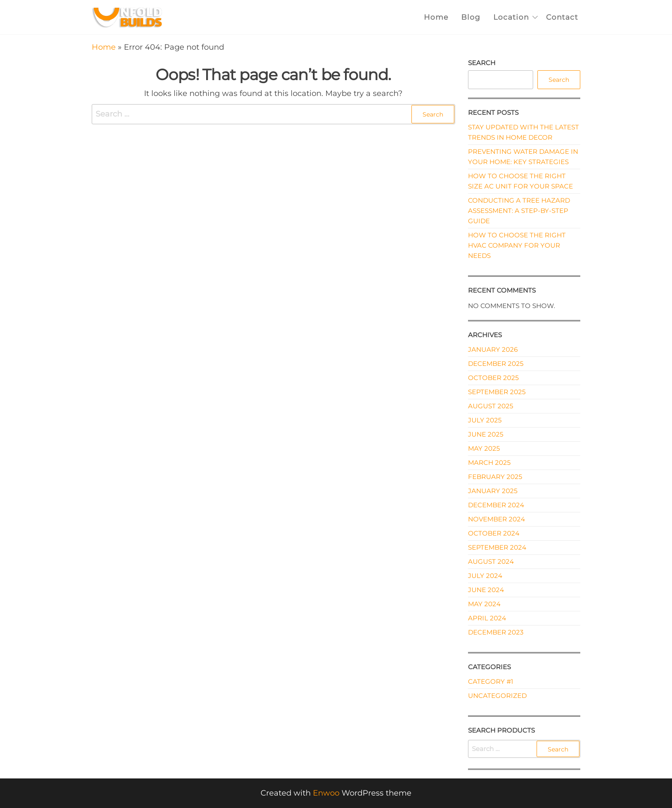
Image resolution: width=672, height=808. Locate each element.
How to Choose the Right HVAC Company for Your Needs (517, 245)
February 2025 (495, 477)
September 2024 (497, 547)
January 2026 (493, 349)
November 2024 (496, 519)
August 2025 (490, 406)
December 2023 (496, 632)
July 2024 (485, 576)
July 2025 (485, 420)
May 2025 (484, 448)
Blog (471, 17)
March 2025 (489, 462)
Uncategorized (497, 696)
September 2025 (497, 392)
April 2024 (487, 618)
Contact (562, 17)
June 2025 (486, 434)
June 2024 (486, 590)
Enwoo (326, 793)
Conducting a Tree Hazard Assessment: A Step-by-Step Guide (519, 211)
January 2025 (493, 491)
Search (482, 63)
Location (511, 17)
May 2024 (484, 604)
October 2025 (493, 378)
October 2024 (494, 533)
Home (436, 17)
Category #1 (490, 681)
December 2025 (496, 364)
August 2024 (491, 561)
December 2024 (496, 505)
